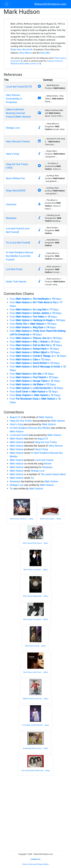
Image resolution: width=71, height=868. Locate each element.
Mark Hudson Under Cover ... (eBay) (36, 672)
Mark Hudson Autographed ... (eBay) (36, 596)
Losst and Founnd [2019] (19, 87)
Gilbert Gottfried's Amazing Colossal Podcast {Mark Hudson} (18, 113)
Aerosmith (27, 50)
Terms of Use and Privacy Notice (35, 864)
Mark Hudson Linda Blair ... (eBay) (36, 570)
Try (32, 478)
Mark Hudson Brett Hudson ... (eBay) (35, 543)
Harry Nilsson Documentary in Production (14, 99)
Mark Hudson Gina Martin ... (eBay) (36, 619)
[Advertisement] (35, 813)
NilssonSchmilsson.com (50, 4)
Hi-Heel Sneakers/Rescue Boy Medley (30, 428)
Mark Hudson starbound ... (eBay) (22, 519)
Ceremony (11, 204)
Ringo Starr (16, 50)
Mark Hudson (46, 417)
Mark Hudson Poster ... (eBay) (35, 646)
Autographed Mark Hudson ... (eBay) (36, 748)
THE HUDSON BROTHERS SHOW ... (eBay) (36, 771)
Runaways (11, 218)
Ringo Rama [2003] (16, 191)
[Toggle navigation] (7, 4)
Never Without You (15, 178)
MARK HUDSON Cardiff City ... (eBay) (36, 699)
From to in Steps (36, 299)
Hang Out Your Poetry (21, 421)
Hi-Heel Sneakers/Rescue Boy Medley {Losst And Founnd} (20, 256)
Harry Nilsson (26, 53)
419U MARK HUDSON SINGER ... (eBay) (35, 725)
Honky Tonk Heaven (16, 282)
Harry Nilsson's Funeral (18, 141)
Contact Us (35, 859)
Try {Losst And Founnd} (18, 243)
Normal (48, 464)
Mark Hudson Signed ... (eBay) (51, 519)
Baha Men (45, 53)
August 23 (15, 417)
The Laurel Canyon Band (53, 474)
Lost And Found (14, 269)
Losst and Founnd (19, 435)
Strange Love (13, 128)
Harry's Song (12, 154)
